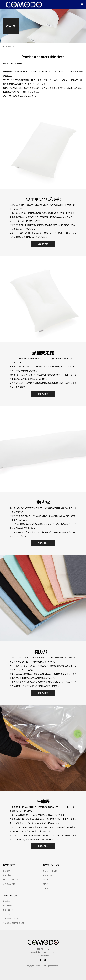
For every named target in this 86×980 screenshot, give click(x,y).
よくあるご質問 (9, 884)
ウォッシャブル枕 (50, 871)
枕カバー (46, 884)
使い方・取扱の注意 (11, 880)
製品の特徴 (7, 875)
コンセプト (7, 871)
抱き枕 (46, 880)
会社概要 (6, 901)
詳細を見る (43, 244)
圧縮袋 (46, 888)
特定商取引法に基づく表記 (13, 923)
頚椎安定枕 (47, 875)
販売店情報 (7, 906)
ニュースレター (9, 914)
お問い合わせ (8, 910)
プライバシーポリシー (12, 919)
